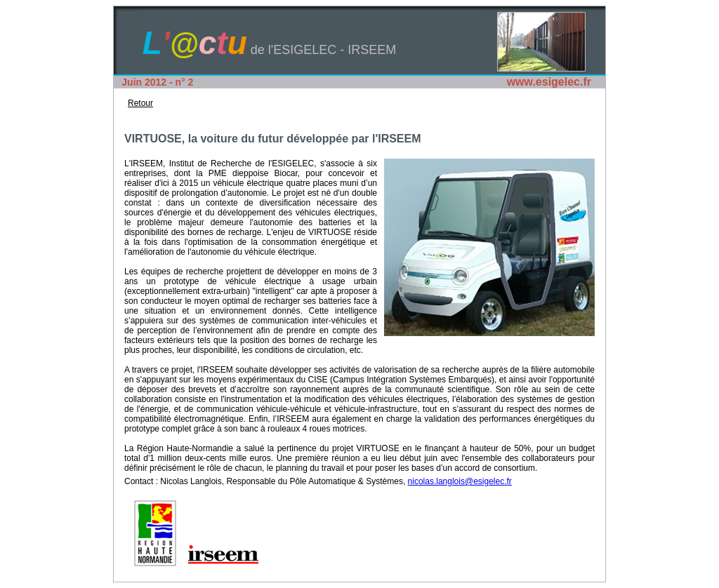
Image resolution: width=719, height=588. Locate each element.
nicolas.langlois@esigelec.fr (460, 481)
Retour (140, 103)
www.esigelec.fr (549, 82)
